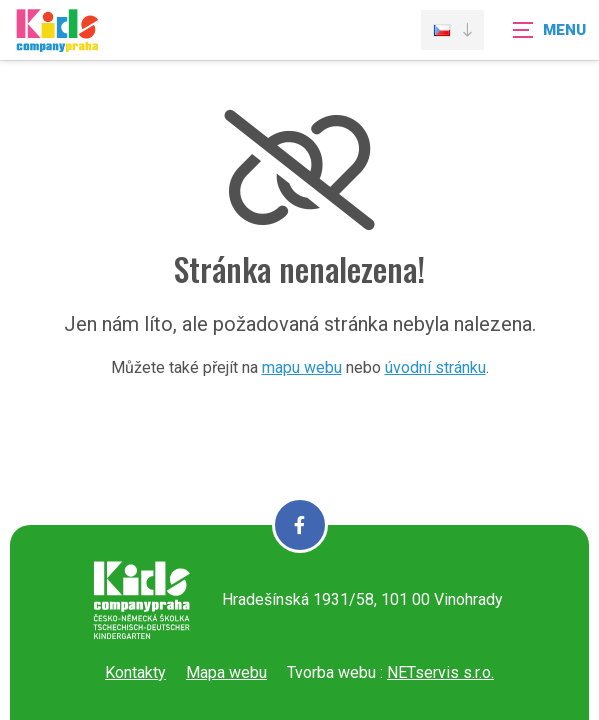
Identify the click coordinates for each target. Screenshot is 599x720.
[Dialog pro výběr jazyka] (452, 30)
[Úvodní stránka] (57, 42)
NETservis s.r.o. (440, 672)
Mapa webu (226, 672)
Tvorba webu (331, 672)
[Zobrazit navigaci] (549, 30)
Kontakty (135, 672)
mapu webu (302, 367)
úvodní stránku (435, 367)
